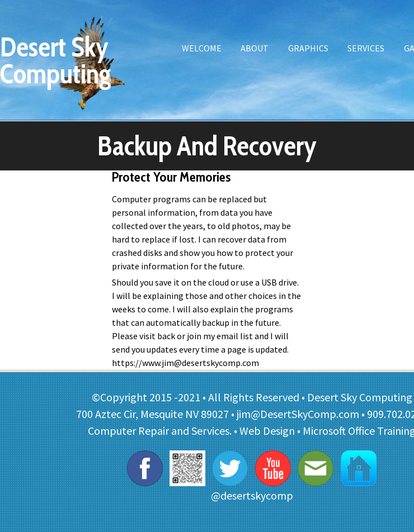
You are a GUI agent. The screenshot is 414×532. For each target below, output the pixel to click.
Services (366, 48)
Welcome (202, 48)
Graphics (308, 48)
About (255, 48)
